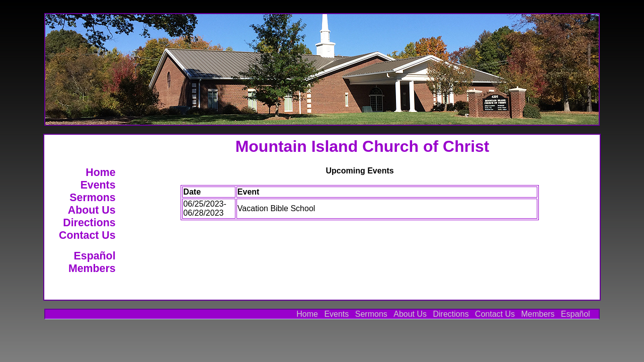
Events (98, 185)
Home (100, 172)
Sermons (92, 198)
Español (95, 256)
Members (92, 268)
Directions (89, 223)
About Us (92, 210)
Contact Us (87, 235)
